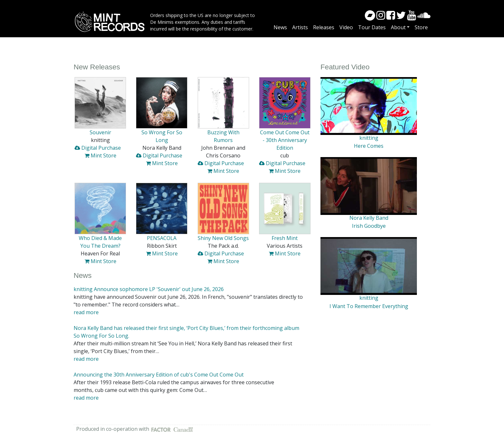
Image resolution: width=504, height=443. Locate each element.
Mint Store (100, 155)
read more (86, 312)
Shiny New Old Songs (223, 238)
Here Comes (369, 146)
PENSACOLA (162, 238)
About (398, 27)
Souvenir (100, 132)
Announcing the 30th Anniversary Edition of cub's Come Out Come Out (159, 375)
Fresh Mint (285, 238)
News (280, 27)
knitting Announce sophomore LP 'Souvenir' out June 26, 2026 (149, 289)
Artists (300, 27)
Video (346, 27)
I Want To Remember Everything (369, 306)
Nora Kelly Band (369, 218)
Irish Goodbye (369, 226)
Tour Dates (372, 27)
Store (421, 27)
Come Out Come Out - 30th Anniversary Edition (285, 140)
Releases (324, 27)
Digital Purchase (98, 148)
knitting (369, 138)
